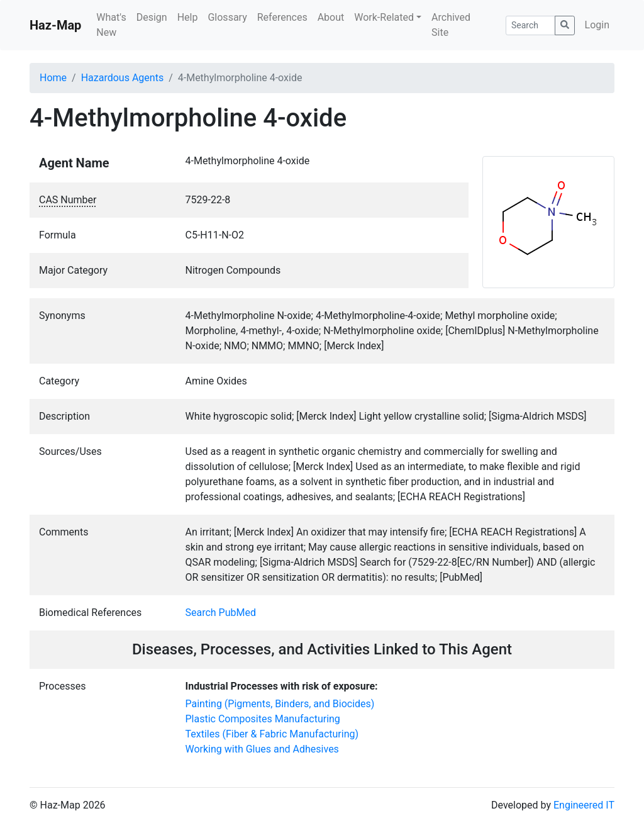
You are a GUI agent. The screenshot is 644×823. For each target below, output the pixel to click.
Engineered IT (584, 805)
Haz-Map (55, 25)
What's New (111, 25)
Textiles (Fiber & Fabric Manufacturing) (272, 734)
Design (152, 17)
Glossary (227, 17)
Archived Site (451, 25)
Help (188, 17)
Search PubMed (221, 613)
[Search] (530, 25)
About (331, 17)
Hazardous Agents (122, 78)
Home (53, 78)
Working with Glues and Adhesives (262, 749)
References (282, 17)
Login (597, 25)
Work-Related (384, 17)
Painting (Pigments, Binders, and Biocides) (280, 704)
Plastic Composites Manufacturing (263, 719)
